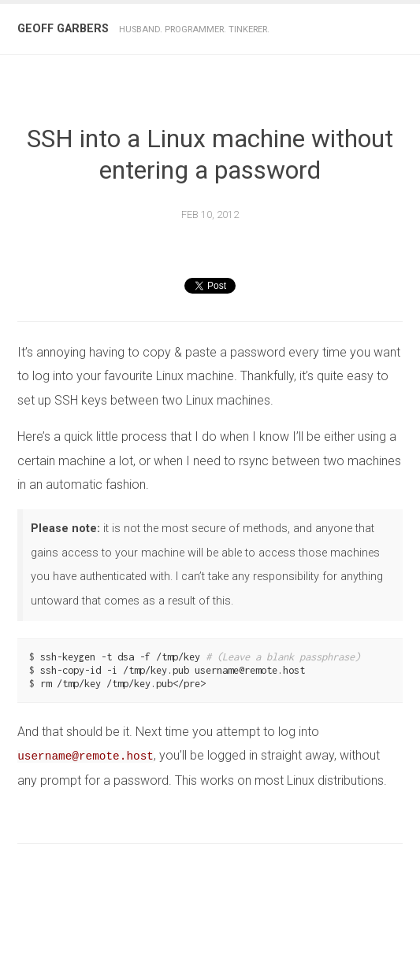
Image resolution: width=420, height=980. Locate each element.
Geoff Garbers (63, 29)
